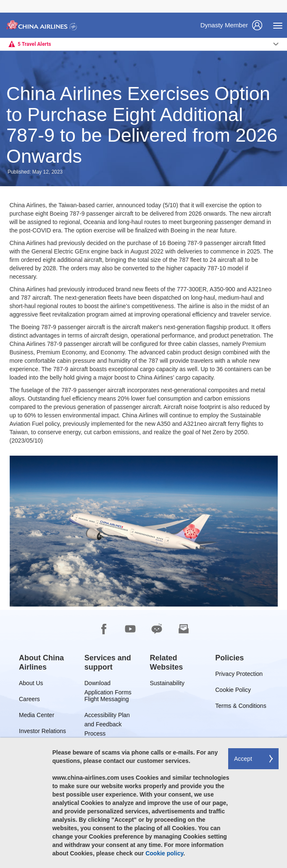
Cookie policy (164, 853)
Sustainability (167, 685)
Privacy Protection (239, 675)
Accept (243, 759)
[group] (45, 662)
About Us (31, 685)
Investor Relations (42, 732)
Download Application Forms (108, 685)
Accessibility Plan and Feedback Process (107, 716)
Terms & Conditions (241, 707)
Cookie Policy (233, 691)
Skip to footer (7, 0)
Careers (29, 700)
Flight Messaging (107, 700)
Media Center (37, 716)
